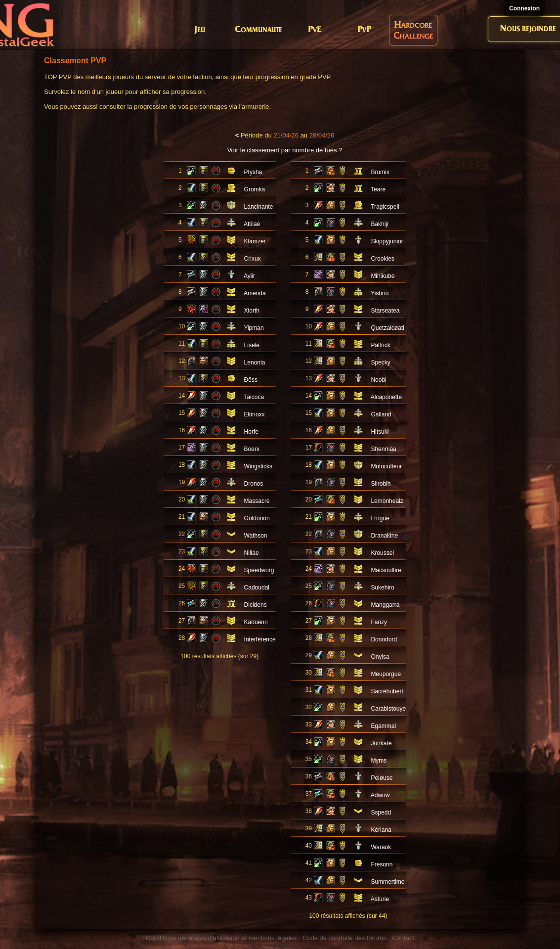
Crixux (253, 259)
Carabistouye (388, 709)
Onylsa (380, 657)
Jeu (200, 30)
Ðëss (251, 380)
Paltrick (380, 345)
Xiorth (252, 311)
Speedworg (259, 570)
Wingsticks (258, 466)
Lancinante (259, 207)
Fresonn (382, 864)
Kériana (381, 830)
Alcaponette (386, 397)
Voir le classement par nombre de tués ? (285, 150)
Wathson (256, 536)
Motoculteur (386, 466)
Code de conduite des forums (345, 938)
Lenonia (255, 362)
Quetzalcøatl (387, 328)
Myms (379, 761)
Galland (381, 414)
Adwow (380, 795)
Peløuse (382, 778)
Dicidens (256, 605)
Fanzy (379, 622)
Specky (380, 362)
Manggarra (385, 605)
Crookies (382, 259)
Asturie (380, 899)
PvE (315, 30)
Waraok (381, 847)
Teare (378, 189)
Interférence (260, 639)
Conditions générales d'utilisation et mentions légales (221, 938)
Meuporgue (386, 674)
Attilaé (252, 224)
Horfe (251, 432)
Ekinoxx (255, 414)
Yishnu (380, 293)
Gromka (255, 189)
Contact (403, 938)
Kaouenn (256, 622)
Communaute (258, 30)
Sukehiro (382, 587)
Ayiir (249, 276)
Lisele (252, 345)
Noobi (378, 380)
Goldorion (257, 518)
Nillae (252, 553)
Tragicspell (385, 207)
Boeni (252, 449)
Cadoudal (257, 587)
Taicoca (254, 397)
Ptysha (253, 172)
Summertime (388, 882)
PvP (364, 30)
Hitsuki (380, 432)
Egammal (383, 726)
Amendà (255, 293)
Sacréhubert (387, 691)
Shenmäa (383, 449)
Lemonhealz (387, 501)
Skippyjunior (387, 241)
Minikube (383, 276)
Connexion (524, 8)
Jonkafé (381, 743)
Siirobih (381, 484)
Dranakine (384, 536)
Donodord (384, 639)
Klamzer (255, 241)
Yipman (254, 328)
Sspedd (381, 813)
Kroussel (382, 553)
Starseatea (385, 311)
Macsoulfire (386, 570)
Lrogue (380, 518)
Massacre (257, 501)
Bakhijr (380, 224)
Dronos (254, 484)
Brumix (380, 172)
